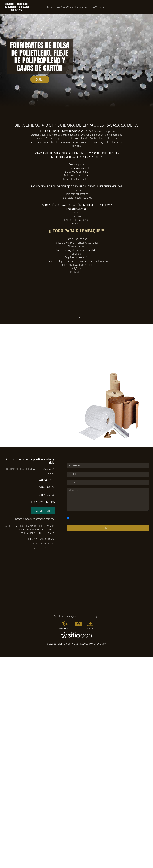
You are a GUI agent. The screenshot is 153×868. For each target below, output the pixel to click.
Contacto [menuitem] (99, 7)
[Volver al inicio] (17, 7)
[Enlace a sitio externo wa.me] (43, 511)
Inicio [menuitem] (49, 7)
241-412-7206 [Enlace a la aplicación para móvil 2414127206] (47, 487)
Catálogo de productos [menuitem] (72, 7)
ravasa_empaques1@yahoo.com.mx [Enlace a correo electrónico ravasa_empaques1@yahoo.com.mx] (35, 519)
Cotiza (40, 79)
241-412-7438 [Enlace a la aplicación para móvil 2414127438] (47, 495)
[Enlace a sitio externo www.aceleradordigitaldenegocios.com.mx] (76, 635)
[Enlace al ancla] (40, 80)
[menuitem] (65, 626)
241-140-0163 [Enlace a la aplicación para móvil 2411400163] (47, 480)
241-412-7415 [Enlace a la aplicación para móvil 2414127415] (47, 502)
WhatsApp (43, 511)
